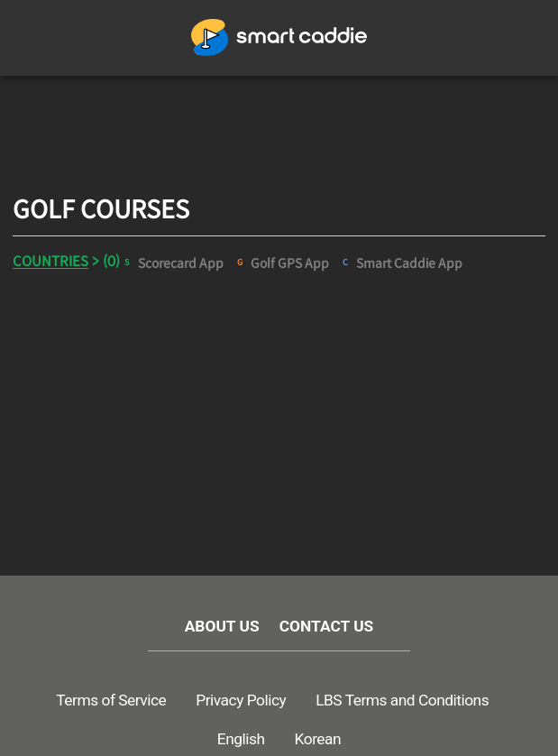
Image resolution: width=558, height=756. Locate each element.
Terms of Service (111, 701)
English (241, 740)
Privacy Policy (241, 701)
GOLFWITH (279, 38)
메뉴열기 (48, 38)
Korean (318, 740)
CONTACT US (327, 628)
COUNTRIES (50, 262)
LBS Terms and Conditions (402, 701)
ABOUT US (222, 628)
